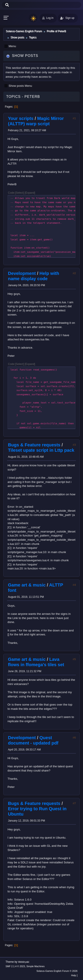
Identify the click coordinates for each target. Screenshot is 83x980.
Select (19, 193)
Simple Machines (35, 966)
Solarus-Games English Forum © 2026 (57, 971)
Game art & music (27, 585)
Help (73, 975)
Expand (30, 193)
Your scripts (21, 118)
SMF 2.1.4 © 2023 (15, 966)
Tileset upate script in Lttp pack (41, 450)
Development (22, 273)
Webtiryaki (24, 962)
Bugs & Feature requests (34, 445)
